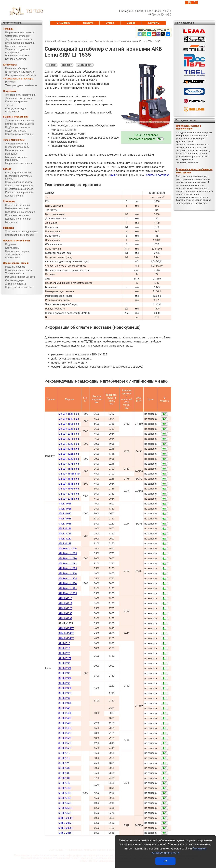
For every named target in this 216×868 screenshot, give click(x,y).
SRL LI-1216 (65, 529)
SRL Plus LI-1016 (67, 549)
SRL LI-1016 (65, 504)
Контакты (154, 23)
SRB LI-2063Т (66, 823)
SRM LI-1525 (65, 608)
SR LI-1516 (64, 643)
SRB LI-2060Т (66, 818)
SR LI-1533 (64, 673)
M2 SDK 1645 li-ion (69, 419)
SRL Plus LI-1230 (67, 584)
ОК (165, 861)
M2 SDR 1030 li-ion (69, 444)
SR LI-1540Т (65, 718)
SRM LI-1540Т (66, 628)
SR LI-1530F (65, 668)
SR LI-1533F (65, 678)
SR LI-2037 (64, 778)
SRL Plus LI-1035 (67, 569)
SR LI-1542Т (65, 723)
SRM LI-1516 (65, 599)
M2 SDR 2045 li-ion (69, 499)
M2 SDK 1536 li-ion (69, 414)
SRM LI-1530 (65, 613)
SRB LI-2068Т (66, 833)
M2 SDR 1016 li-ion (69, 439)
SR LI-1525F (65, 658)
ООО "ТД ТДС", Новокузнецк (98, 861)
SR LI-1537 (64, 698)
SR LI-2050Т (65, 803)
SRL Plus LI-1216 (67, 574)
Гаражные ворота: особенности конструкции (194, 171)
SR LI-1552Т (65, 743)
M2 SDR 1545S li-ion (69, 474)
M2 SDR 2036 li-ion (69, 494)
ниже (114, 175)
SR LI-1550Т (65, 738)
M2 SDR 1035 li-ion (69, 449)
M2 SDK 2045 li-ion (69, 434)
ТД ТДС (22, 11)
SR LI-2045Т (65, 798)
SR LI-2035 (64, 773)
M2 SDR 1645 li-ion (69, 484)
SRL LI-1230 (65, 539)
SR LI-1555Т (65, 748)
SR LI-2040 (64, 783)
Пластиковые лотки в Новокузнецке (188, 127)
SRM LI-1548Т (66, 638)
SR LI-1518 (64, 648)
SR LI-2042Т (65, 793)
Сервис (131, 23)
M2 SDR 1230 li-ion (69, 459)
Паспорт (67, 65)
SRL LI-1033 (65, 519)
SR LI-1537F (65, 703)
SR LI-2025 (64, 763)
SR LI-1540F (65, 713)
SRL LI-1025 (65, 509)
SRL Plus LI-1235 (67, 593)
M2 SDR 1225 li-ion (69, 454)
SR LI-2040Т (65, 788)
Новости (88, 23)
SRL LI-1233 (65, 544)
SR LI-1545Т (65, 728)
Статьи (110, 23)
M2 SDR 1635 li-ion (69, 479)
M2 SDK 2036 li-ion (69, 429)
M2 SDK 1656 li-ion (69, 424)
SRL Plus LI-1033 (67, 564)
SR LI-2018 (64, 758)
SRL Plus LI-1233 (67, 589)
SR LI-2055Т (65, 813)
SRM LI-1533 (65, 619)
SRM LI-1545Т (66, 633)
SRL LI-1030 (65, 514)
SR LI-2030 (64, 768)
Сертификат (85, 65)
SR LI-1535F (65, 688)
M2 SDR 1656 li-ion (69, 489)
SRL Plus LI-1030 (67, 559)
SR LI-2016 (64, 753)
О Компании (63, 23)
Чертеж (52, 65)
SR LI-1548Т (65, 733)
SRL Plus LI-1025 (67, 554)
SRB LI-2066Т (66, 828)
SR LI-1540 (64, 708)
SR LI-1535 (64, 683)
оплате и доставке (158, 175)
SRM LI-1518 (65, 604)
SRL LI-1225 (65, 534)
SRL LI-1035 (65, 524)
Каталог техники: (12, 23)
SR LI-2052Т (65, 808)
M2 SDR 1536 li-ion (69, 469)
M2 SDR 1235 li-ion (69, 464)
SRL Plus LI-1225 (67, 579)
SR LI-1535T (65, 693)
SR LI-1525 (64, 653)
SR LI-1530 (64, 663)
